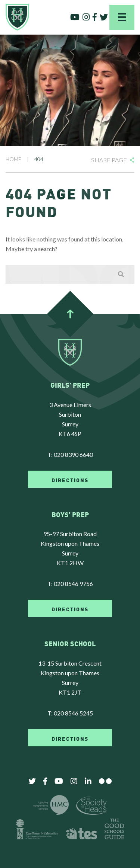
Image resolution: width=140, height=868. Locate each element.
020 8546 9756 (73, 584)
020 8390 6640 (73, 454)
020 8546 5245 (73, 713)
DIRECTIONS (70, 480)
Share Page (109, 160)
